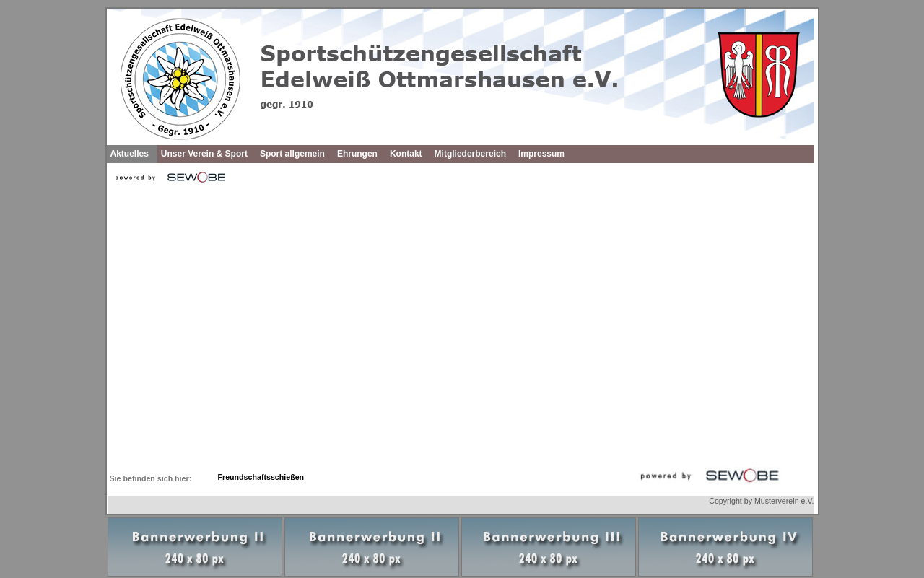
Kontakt (406, 154)
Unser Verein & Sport (204, 154)
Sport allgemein (292, 154)
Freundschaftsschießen (261, 477)
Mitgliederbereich (470, 154)
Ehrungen (357, 154)
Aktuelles (130, 154)
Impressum (541, 154)
